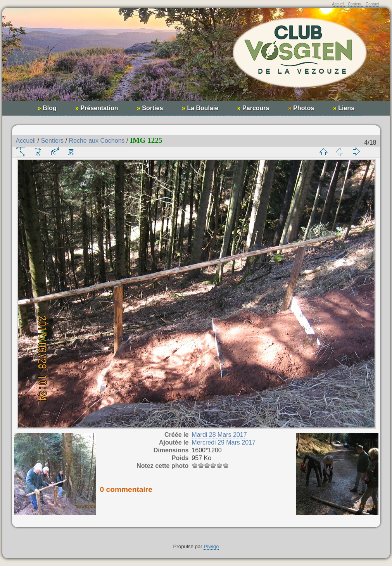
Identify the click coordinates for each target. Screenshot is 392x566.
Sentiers (52, 141)
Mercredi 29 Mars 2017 (224, 442)
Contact (372, 4)
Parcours (253, 108)
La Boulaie (200, 108)
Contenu (355, 4)
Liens (344, 108)
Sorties (150, 108)
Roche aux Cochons (97, 141)
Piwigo (211, 546)
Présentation (97, 108)
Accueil (338, 4)
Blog (47, 108)
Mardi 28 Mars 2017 (219, 435)
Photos (301, 108)
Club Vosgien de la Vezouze (196, 58)
